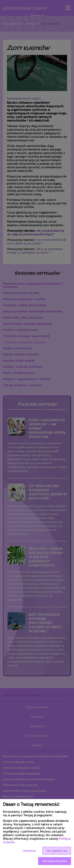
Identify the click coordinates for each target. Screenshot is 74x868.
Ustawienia (29, 851)
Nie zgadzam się (57, 851)
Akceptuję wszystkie (55, 861)
